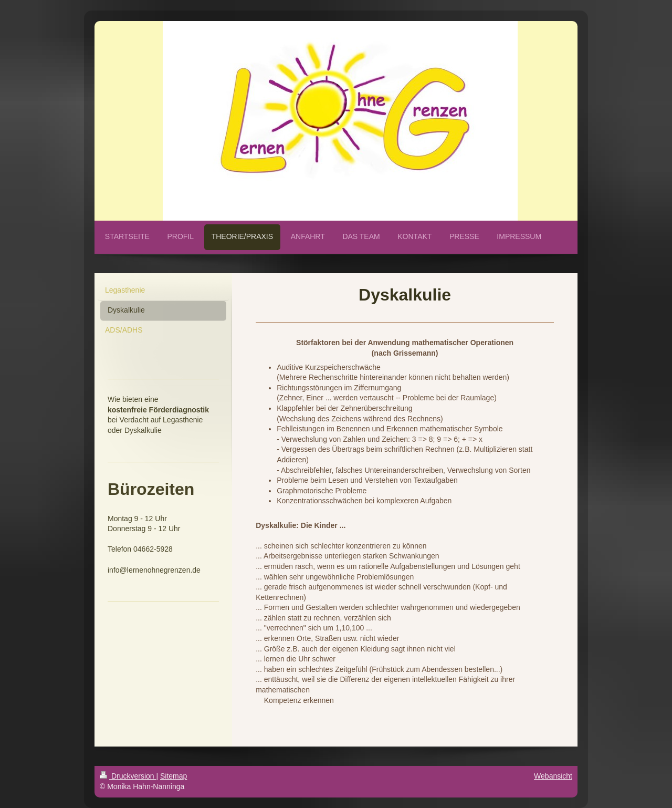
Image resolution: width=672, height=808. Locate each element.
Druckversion (128, 776)
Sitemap (174, 776)
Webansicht (553, 776)
